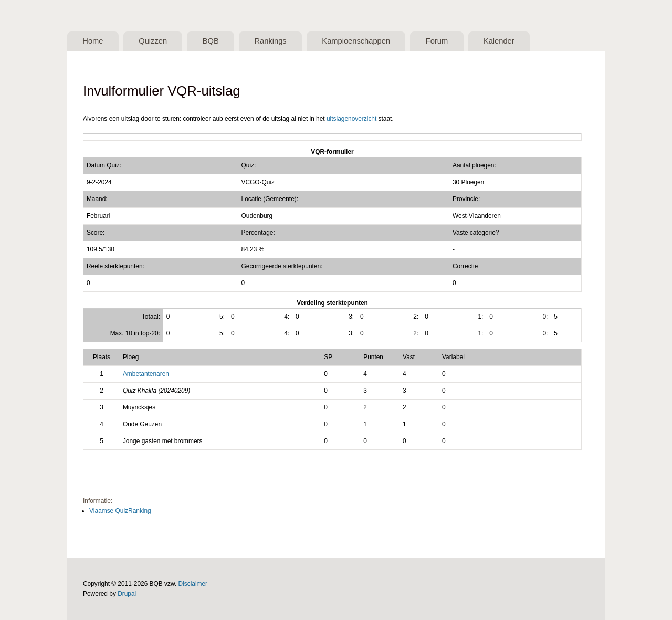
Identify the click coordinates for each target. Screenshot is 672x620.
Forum (437, 41)
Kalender (499, 41)
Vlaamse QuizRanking (120, 511)
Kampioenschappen (356, 41)
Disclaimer (193, 584)
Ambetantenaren (146, 374)
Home (93, 41)
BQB (211, 41)
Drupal (127, 594)
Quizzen (153, 41)
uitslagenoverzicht (351, 119)
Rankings (270, 41)
